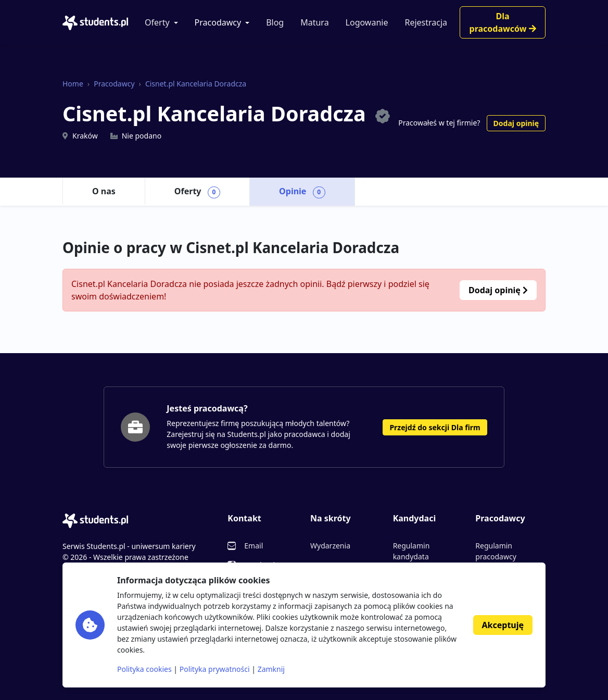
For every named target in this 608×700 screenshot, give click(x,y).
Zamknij (271, 669)
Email (254, 546)
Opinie (302, 192)
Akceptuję (503, 625)
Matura (314, 22)
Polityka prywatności (215, 669)
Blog (275, 22)
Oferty (157, 22)
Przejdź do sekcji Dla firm (435, 427)
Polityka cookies (144, 669)
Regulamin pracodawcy (496, 551)
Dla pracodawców (503, 22)
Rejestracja (426, 22)
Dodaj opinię (516, 123)
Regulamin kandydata (411, 551)
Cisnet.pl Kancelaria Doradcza (196, 84)
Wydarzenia (330, 546)
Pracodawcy (218, 22)
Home (73, 84)
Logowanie (367, 22)
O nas (104, 191)
